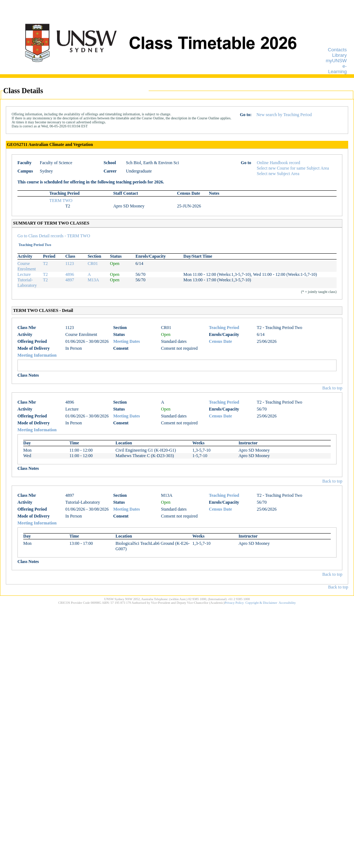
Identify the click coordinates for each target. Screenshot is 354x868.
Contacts (337, 50)
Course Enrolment (27, 266)
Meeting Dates (126, 341)
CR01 (93, 263)
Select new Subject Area (278, 174)
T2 (45, 263)
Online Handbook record (279, 163)
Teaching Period (224, 328)
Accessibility (287, 603)
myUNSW (336, 61)
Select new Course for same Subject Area (293, 168)
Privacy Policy (234, 603)
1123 (70, 263)
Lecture (24, 274)
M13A (93, 280)
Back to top (332, 388)
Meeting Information (37, 355)
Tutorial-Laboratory (27, 283)
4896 (70, 274)
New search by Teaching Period (284, 115)
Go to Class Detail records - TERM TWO (54, 236)
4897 (70, 280)
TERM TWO (61, 201)
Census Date (221, 341)
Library (339, 55)
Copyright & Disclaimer (261, 603)
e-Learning (337, 69)
